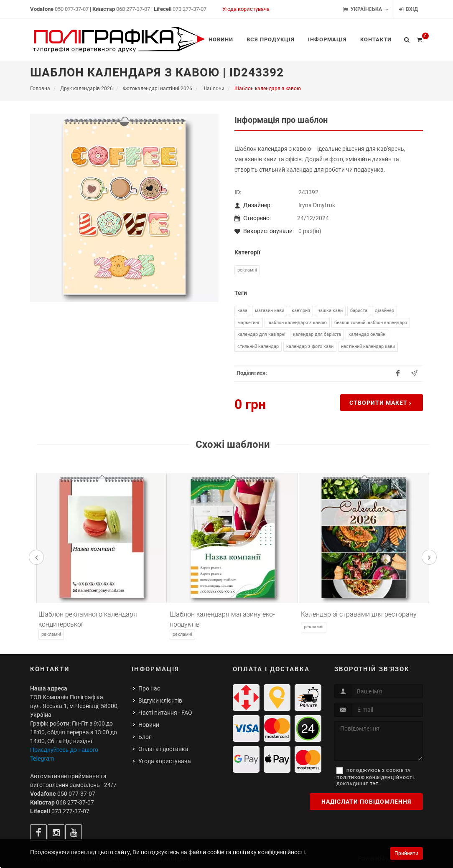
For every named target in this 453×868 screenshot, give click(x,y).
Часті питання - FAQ (165, 713)
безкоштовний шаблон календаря (371, 323)
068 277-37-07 (133, 9)
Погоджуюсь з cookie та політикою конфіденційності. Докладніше (376, 777)
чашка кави (330, 311)
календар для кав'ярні (261, 334)
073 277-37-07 (190, 9)
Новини (149, 725)
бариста (359, 311)
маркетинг (249, 323)
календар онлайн (367, 334)
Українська (366, 9)
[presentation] (36, 557)
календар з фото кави (310, 346)
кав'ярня (301, 311)
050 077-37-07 (72, 9)
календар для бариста (317, 334)
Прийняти (406, 853)
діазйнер (384, 311)
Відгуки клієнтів (160, 700)
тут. (375, 784)
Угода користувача (246, 9)
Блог (145, 737)
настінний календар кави (368, 346)
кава (242, 311)
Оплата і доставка (163, 749)
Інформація (155, 669)
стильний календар (258, 346)
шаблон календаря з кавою (297, 323)
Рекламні (247, 270)
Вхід (408, 9)
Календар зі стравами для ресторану (359, 614)
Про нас (149, 688)
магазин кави (270, 311)
